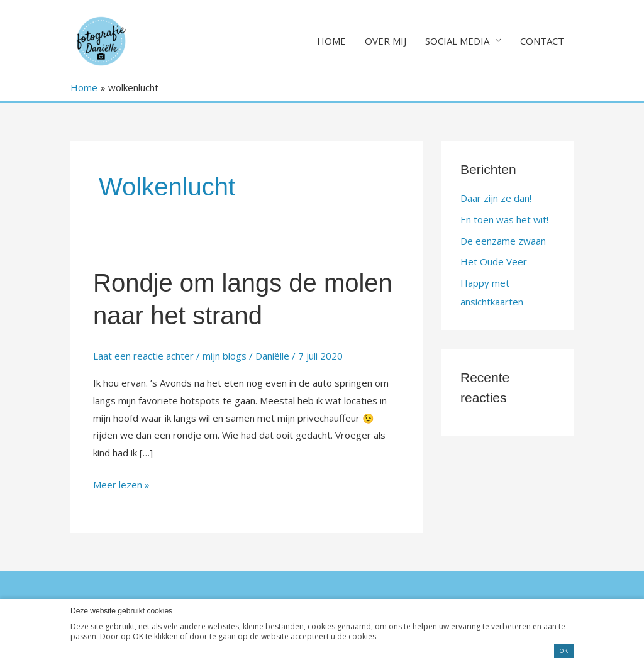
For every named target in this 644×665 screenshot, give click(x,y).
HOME (331, 41)
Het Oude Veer (494, 261)
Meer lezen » (121, 484)
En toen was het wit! (504, 219)
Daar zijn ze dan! (496, 198)
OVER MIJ (386, 41)
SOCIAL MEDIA (457, 41)
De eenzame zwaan (503, 241)
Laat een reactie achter (143, 356)
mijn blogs (225, 356)
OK (564, 651)
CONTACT (542, 41)
